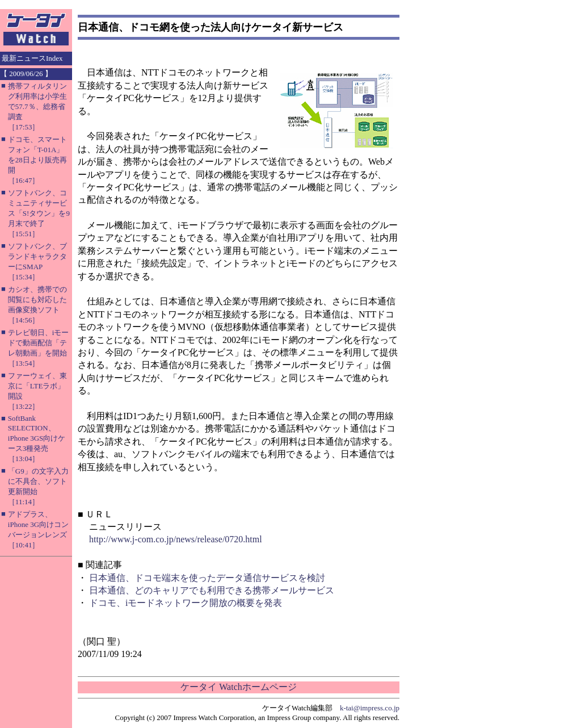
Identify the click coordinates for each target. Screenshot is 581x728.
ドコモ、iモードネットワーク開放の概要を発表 (186, 603)
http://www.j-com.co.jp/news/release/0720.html (176, 539)
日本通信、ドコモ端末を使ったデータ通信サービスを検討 (207, 578)
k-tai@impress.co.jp (370, 708)
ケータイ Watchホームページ (238, 687)
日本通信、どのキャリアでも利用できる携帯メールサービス (212, 590)
